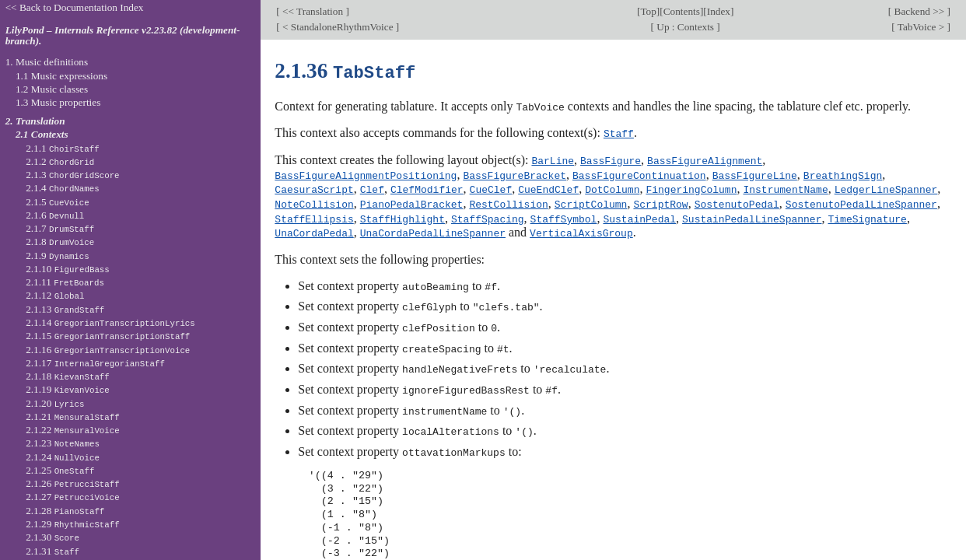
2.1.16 (108, 350)
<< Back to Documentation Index (75, 7)
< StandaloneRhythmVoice (338, 27)
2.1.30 (52, 537)
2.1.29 (73, 524)
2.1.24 (63, 457)
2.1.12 (55, 295)
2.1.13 (65, 309)
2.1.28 (65, 511)
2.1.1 (63, 148)
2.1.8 (60, 241)
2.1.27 (73, 497)
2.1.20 (55, 403)
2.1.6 (55, 215)
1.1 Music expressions (61, 76)
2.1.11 (65, 282)
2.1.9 (58, 255)
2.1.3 (72, 175)
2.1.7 (60, 228)
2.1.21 (73, 416)
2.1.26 (73, 483)
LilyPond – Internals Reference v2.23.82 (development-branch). (123, 36)
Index (719, 11)
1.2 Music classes (52, 89)
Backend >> (919, 11)
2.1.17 (95, 363)
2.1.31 (52, 551)
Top (648, 11)
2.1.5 (58, 202)
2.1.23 (63, 443)
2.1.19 (68, 389)
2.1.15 (108, 336)
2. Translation (35, 121)
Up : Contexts (685, 27)
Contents (682, 11)
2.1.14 (110, 322)
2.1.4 (63, 188)
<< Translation (313, 11)
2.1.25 (60, 470)
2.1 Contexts (42, 134)
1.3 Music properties (58, 102)
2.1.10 (68, 269)
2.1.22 (73, 430)
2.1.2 (60, 161)
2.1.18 (68, 376)
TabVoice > (921, 27)
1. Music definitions (47, 62)
